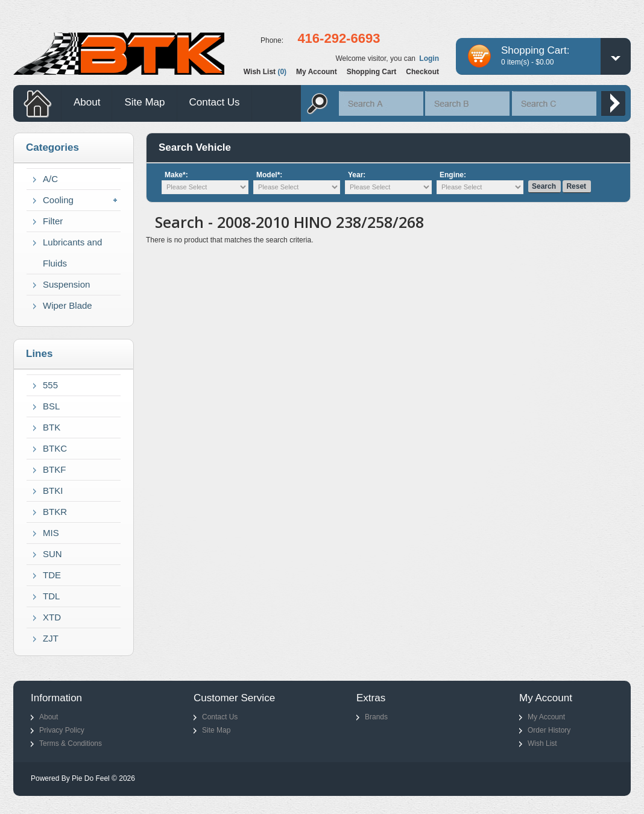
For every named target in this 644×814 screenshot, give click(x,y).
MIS (51, 533)
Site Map (144, 102)
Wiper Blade (68, 305)
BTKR (55, 512)
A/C (50, 179)
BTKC (55, 448)
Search (544, 186)
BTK (52, 427)
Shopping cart (372, 72)
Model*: (269, 175)
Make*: (176, 175)
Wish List (542, 743)
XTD (52, 617)
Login (429, 58)
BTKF (54, 469)
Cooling (58, 200)
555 (50, 385)
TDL (51, 596)
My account (317, 72)
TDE (52, 575)
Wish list (265, 72)
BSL (51, 406)
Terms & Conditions (71, 743)
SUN (52, 554)
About (87, 102)
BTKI (53, 491)
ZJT (51, 638)
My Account (546, 717)
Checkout (422, 72)
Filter (53, 221)
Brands (376, 717)
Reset (576, 186)
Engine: (453, 175)
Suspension (66, 284)
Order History (549, 730)
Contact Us (215, 102)
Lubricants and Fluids (72, 253)
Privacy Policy (62, 730)
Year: (357, 175)
